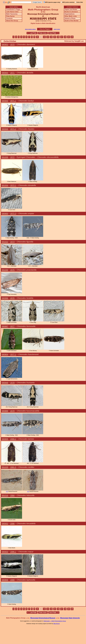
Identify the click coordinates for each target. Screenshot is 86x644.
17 (62, 37)
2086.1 (13, 552)
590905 (5, 439)
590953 (5, 44)
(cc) (7, 491)
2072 (12, 157)
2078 (12, 383)
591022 (5, 242)
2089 (12, 580)
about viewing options (30, 29)
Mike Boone (57, 624)
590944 (5, 73)
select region (57, 29)
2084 (12, 495)
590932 (5, 523)
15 (55, 37)
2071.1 (13, 101)
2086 (12, 523)
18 (65, 37)
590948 (5, 383)
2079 (12, 411)
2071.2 (13, 129)
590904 (5, 354)
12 (44, 37)
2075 (12, 270)
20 (72, 37)
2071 (12, 73)
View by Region (45, 29)
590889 (5, 411)
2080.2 (13, 439)
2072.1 (13, 185)
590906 (5, 580)
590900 (5, 213)
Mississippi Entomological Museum (43, 618)
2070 (12, 44)
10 (37, 37)
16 (58, 37)
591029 (5, 467)
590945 (5, 101)
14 (51, 37)
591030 (5, 270)
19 (69, 37)
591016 (5, 495)
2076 (12, 298)
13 (48, 37)
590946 (5, 129)
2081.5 (13, 467)
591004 (5, 185)
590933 (5, 552)
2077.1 (13, 354)
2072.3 (13, 213)
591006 (5, 157)
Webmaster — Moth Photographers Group (55, 621)
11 (41, 37)
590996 (5, 298)
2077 (12, 326)
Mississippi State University (70, 618)
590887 (5, 326)
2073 (12, 242)
